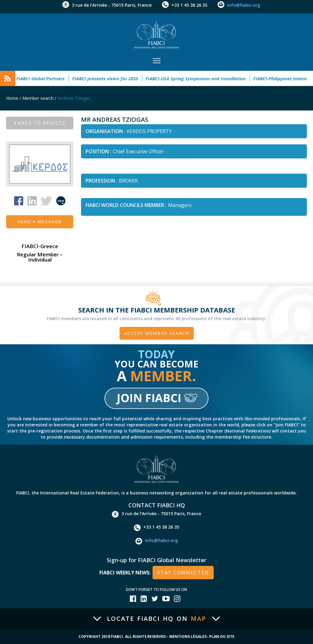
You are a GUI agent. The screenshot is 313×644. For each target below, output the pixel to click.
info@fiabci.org (244, 5)
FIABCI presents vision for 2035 (107, 78)
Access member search (157, 333)
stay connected (183, 573)
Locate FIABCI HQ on (156, 619)
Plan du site (222, 637)
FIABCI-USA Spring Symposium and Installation (198, 78)
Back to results (40, 123)
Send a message (40, 222)
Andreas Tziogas (74, 98)
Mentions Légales (188, 637)
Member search (38, 98)
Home (12, 98)
